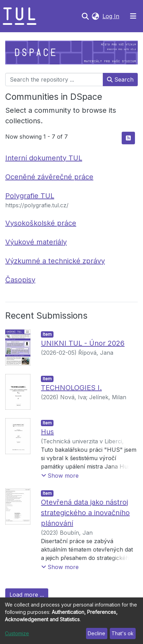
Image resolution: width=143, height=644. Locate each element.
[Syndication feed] (128, 138)
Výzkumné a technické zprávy (55, 261)
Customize (17, 633)
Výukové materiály (36, 242)
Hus (47, 432)
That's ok (123, 633)
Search (120, 79)
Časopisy (20, 280)
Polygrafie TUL (30, 196)
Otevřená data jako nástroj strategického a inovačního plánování (85, 513)
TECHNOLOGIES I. (71, 388)
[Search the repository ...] (54, 79)
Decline (96, 633)
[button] (95, 16)
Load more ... (27, 595)
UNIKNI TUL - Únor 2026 (83, 343)
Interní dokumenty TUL (44, 158)
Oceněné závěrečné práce (49, 177)
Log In (112, 16)
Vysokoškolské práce (41, 223)
